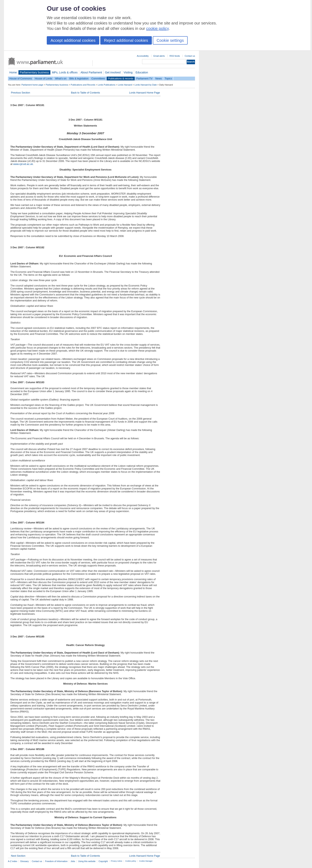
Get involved (113, 72)
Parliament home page (32, 85)
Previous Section (20, 93)
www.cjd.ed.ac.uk (23, 164)
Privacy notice (117, 861)
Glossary (25, 861)
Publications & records (121, 78)
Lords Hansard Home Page (145, 93)
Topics (168, 78)
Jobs (73, 861)
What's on (61, 78)
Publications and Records (83, 85)
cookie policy (157, 28)
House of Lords (43, 78)
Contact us (190, 56)
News (159, 78)
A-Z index (13, 861)
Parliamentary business (34, 72)
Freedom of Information (56, 861)
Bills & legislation (79, 78)
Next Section (18, 856)
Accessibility (143, 56)
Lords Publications (107, 85)
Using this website (87, 861)
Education (142, 72)
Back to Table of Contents (86, 93)
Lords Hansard (125, 85)
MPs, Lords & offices (65, 72)
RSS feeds (175, 56)
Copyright (103, 861)
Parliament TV (144, 78)
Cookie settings (170, 40)
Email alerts (159, 56)
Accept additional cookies (73, 40)
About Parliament (91, 72)
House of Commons (21, 78)
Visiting (128, 72)
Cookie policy (131, 861)
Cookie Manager (146, 861)
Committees (98, 78)
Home (13, 72)
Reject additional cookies (126, 40)
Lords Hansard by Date (146, 85)
